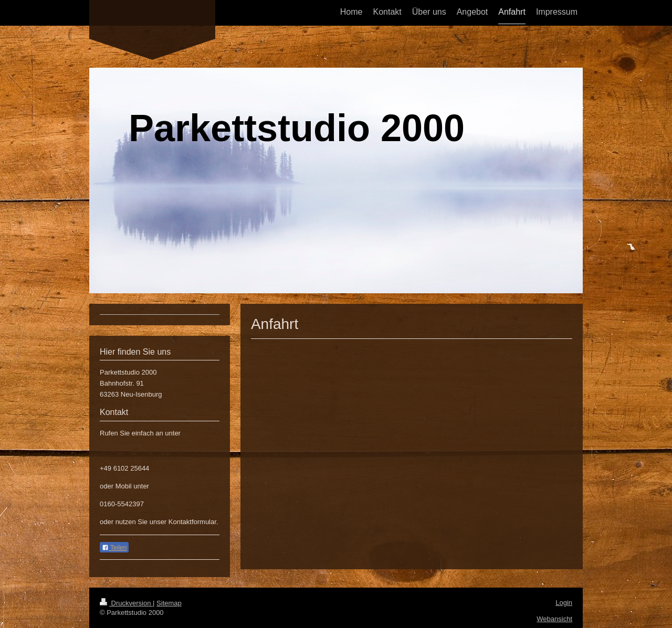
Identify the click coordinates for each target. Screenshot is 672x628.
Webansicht (554, 619)
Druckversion (126, 603)
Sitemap (169, 603)
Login (564, 603)
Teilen (114, 548)
